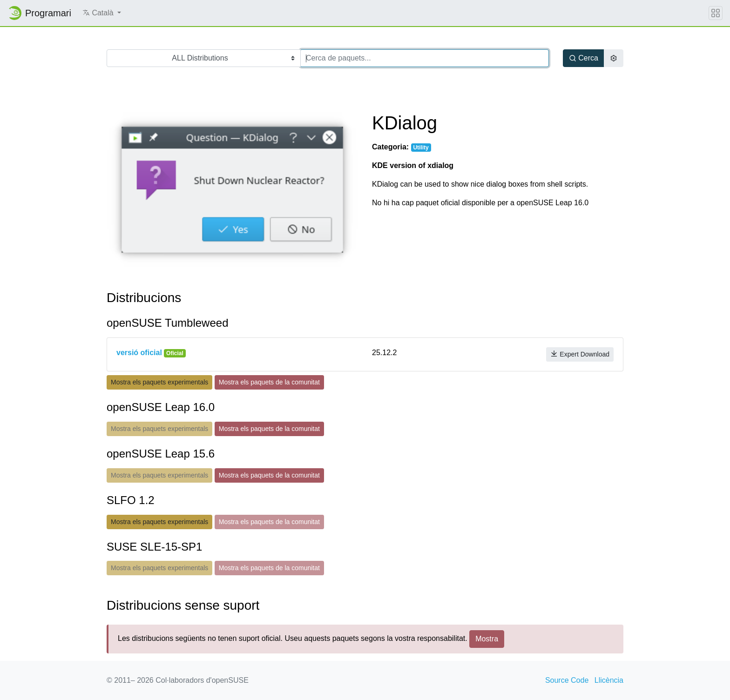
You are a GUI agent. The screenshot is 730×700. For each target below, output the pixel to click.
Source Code (567, 680)
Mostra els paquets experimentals (159, 382)
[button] (102, 13)
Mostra (487, 639)
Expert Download (580, 354)
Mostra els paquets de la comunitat (269, 382)
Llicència (609, 680)
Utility (421, 148)
